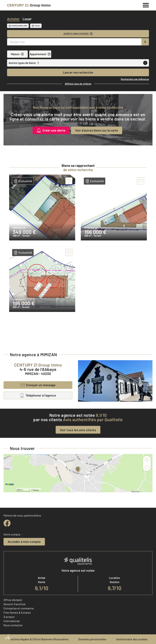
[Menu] (146, 5)
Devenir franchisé (15, 604)
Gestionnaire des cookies (132, 639)
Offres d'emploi (13, 600)
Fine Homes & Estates (17, 612)
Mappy (36, 490)
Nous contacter (13, 625)
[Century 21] (29, 5)
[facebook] (7, 523)
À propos (9, 617)
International (12, 621)
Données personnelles (92, 639)
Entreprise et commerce (19, 608)
